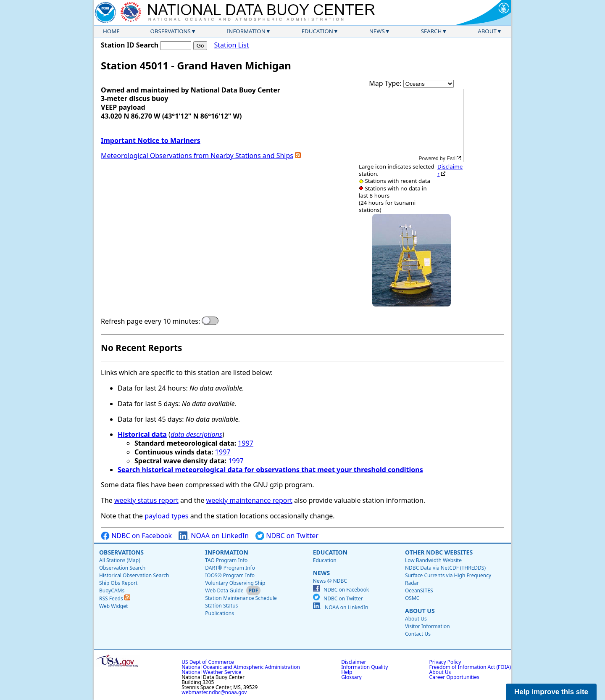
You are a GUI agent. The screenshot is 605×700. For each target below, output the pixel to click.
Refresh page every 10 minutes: (150, 321)
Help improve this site (551, 692)
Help (347, 672)
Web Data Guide (224, 590)
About (487, 31)
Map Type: (386, 83)
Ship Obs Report (118, 583)
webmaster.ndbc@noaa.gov (214, 692)
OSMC (412, 598)
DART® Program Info (230, 568)
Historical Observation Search (134, 575)
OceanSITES (419, 590)
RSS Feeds (115, 598)
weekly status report (146, 500)
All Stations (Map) (120, 560)
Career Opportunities (454, 677)
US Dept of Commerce (208, 662)
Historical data (142, 434)
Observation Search (122, 568)
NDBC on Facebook (136, 536)
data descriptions (196, 434)
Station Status (221, 606)
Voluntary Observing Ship (235, 583)
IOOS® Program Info (230, 575)
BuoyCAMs (112, 590)
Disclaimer (450, 170)
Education (317, 31)
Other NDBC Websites (439, 552)
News (377, 31)
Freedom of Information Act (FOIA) (470, 667)
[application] (411, 125)
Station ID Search (130, 45)
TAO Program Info (226, 560)
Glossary (351, 677)
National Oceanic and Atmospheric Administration (241, 667)
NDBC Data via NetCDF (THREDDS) (445, 568)
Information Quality (364, 667)
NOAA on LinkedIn (214, 536)
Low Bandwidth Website (433, 560)
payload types (166, 516)
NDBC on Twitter (287, 536)
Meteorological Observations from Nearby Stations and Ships (197, 156)
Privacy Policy (445, 662)
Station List (231, 45)
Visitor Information (427, 626)
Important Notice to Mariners (151, 140)
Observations (170, 31)
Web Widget (113, 606)
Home (111, 31)
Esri (451, 158)
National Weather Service (211, 672)
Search (431, 31)
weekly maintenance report (249, 500)
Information (246, 31)
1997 (246, 443)
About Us (420, 611)
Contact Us (418, 634)
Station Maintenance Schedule (241, 598)
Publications (220, 613)
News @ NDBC (330, 581)
